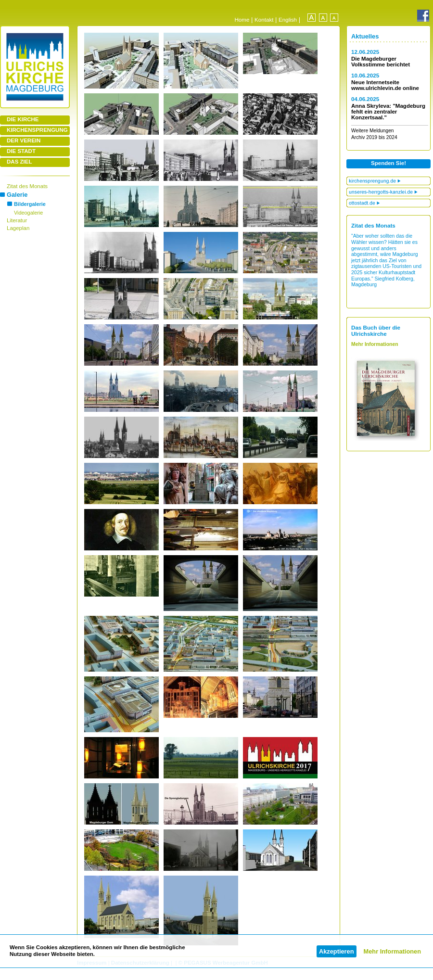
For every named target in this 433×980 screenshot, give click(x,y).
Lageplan (18, 228)
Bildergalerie (30, 204)
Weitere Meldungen (373, 131)
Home (242, 19)
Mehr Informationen (392, 951)
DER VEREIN (24, 140)
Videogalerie (28, 213)
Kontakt (264, 19)
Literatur (17, 220)
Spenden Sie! (388, 163)
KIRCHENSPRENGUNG (37, 130)
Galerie (17, 195)
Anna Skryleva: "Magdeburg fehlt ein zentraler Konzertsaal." (388, 112)
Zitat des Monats (27, 186)
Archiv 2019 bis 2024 (374, 137)
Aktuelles (365, 36)
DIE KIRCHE (23, 119)
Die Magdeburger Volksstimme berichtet (381, 62)
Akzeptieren (337, 951)
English (288, 19)
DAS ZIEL (19, 162)
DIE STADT (21, 151)
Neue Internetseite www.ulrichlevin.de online (385, 85)
